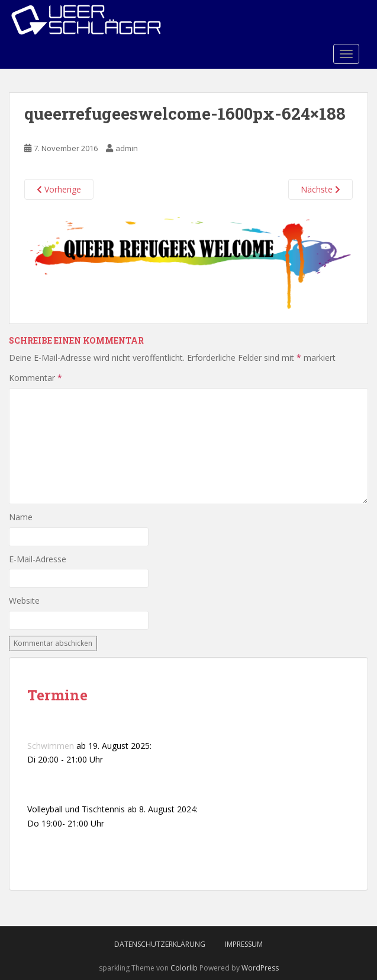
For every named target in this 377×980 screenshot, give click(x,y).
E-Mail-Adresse (38, 559)
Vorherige (59, 189)
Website (24, 601)
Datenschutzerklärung (160, 944)
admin (127, 148)
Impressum (244, 944)
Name (21, 517)
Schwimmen (51, 746)
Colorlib (184, 968)
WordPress (260, 968)
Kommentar (36, 378)
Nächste (320, 189)
